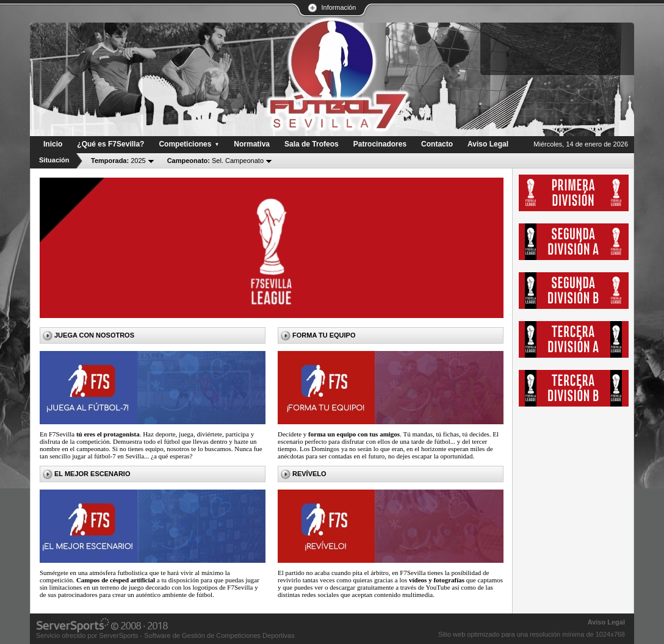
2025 (118, 161)
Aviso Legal (606, 622)
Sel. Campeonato (215, 161)
